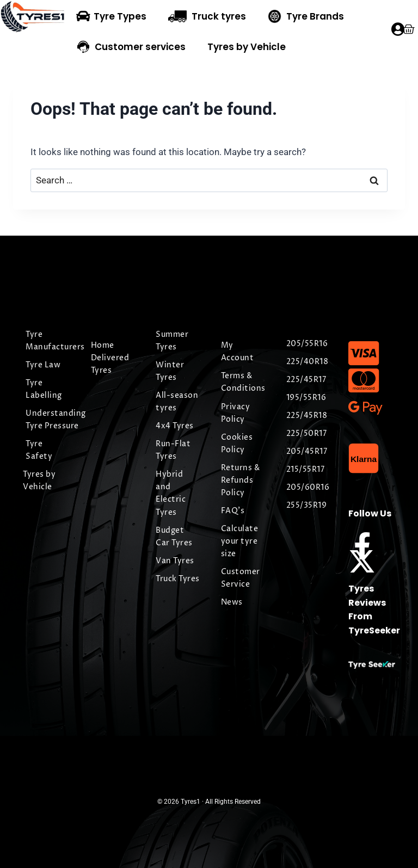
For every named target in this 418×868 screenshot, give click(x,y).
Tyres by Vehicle (247, 47)
